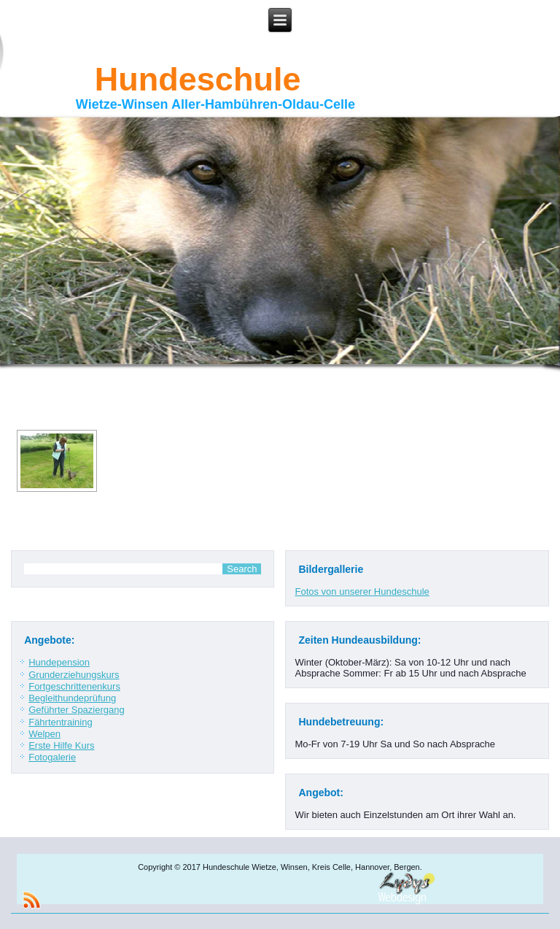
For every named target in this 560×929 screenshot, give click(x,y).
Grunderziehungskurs (74, 675)
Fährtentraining (60, 722)
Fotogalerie (52, 757)
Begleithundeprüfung (72, 698)
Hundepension (59, 662)
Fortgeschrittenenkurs (74, 686)
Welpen (44, 734)
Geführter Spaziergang (77, 710)
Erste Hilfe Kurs (61, 745)
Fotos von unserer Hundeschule (362, 591)
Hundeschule (198, 79)
